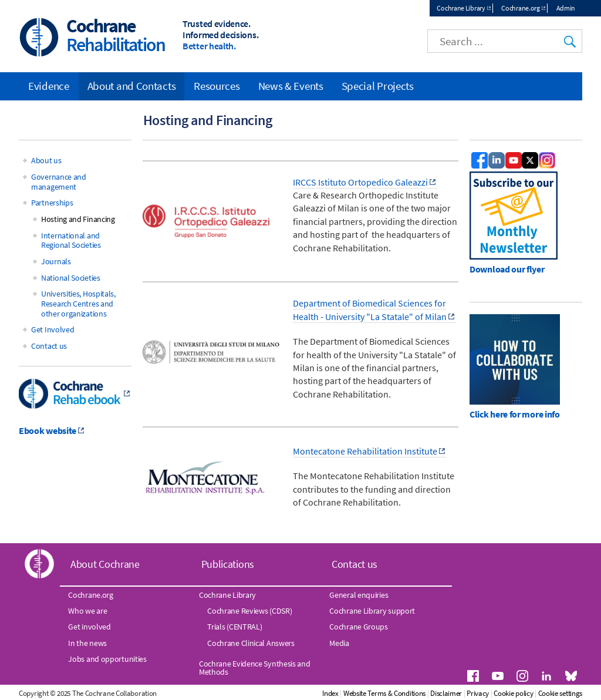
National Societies (71, 278)
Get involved (89, 627)
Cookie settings (561, 693)
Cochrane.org (520, 8)
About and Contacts (132, 86)
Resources (217, 86)
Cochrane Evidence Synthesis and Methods (255, 668)
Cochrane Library (461, 8)
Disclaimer (446, 693)
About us (46, 160)
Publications (228, 564)
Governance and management (59, 182)
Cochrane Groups (359, 627)
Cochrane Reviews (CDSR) (249, 611)
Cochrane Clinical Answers (251, 643)
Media (339, 643)
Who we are (87, 611)
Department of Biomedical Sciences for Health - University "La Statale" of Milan (370, 309)
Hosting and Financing (78, 219)
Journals (56, 261)
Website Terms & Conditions (384, 693)
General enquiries (359, 595)
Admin (566, 8)
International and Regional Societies (71, 240)
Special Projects (378, 86)
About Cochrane (105, 564)
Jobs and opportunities (107, 659)
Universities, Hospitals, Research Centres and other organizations (78, 304)
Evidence (49, 86)
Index (330, 693)
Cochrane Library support (372, 611)
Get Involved (53, 329)
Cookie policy (513, 693)
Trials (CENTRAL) (234, 627)
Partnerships (52, 203)
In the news (87, 643)
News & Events (291, 86)
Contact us (49, 346)
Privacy (478, 693)
